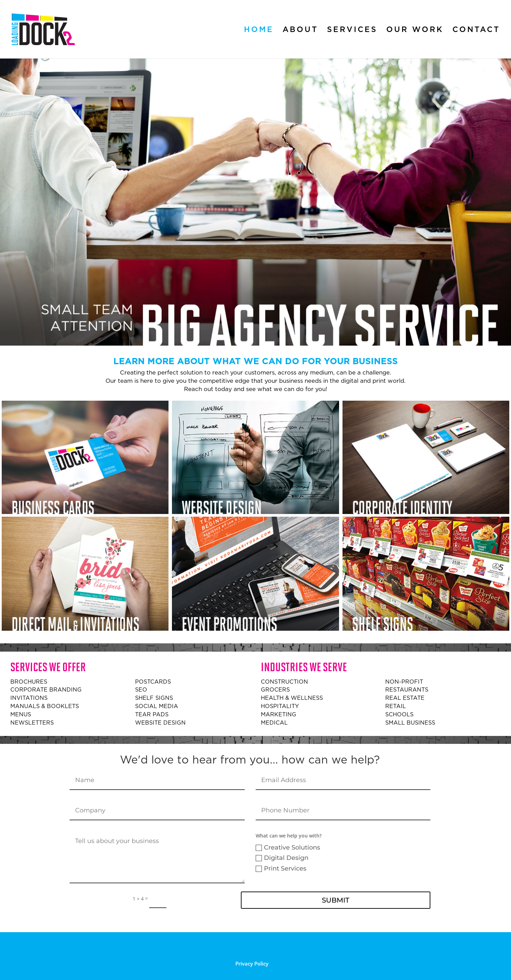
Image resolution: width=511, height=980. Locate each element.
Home (259, 30)
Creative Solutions (288, 847)
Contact (476, 30)
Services (352, 30)
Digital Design (282, 858)
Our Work (415, 30)
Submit (336, 900)
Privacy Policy (252, 963)
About (300, 30)
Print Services (281, 868)
